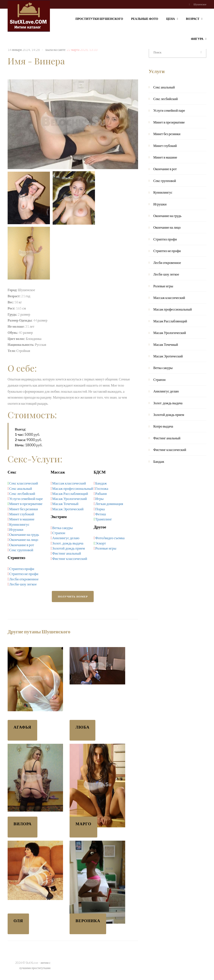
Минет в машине (22, 519)
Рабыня (101, 493)
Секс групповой (21, 550)
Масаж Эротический (68, 509)
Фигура (199, 38)
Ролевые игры (106, 548)
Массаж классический (69, 483)
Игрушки (16, 529)
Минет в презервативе (26, 504)
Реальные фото (145, 19)
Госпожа (102, 488)
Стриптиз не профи (24, 574)
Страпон (59, 533)
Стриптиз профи (22, 569)
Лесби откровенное (24, 579)
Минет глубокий (22, 514)
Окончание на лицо (24, 540)
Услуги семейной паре (26, 499)
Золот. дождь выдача (68, 543)
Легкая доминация (109, 504)
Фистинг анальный (67, 553)
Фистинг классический (70, 559)
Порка (100, 509)
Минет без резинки (24, 509)
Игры (99, 499)
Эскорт (100, 543)
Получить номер (73, 596)
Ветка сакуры (62, 528)
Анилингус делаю (66, 538)
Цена (172, 18)
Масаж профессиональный (73, 488)
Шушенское (200, 4)
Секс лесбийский (22, 493)
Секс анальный (21, 488)
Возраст (194, 18)
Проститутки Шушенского (99, 19)
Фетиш (101, 514)
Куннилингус (19, 524)
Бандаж (101, 483)
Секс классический (23, 483)
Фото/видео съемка (110, 538)
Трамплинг (104, 519)
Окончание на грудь (24, 534)
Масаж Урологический (70, 499)
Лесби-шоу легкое (23, 584)
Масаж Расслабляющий (70, 493)
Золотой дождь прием (69, 548)
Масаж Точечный (65, 504)
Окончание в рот (22, 545)
